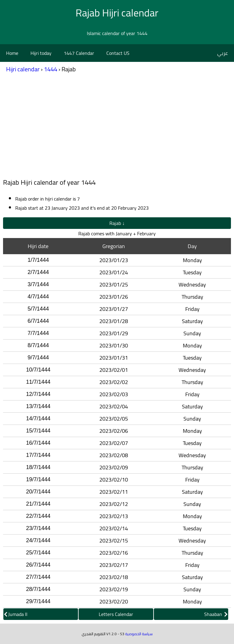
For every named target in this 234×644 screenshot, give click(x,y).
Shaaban (216, 614)
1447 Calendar (79, 53)
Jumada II (16, 614)
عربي (223, 53)
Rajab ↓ (117, 223)
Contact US (118, 53)
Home (12, 53)
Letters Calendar (116, 614)
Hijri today (41, 53)
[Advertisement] (117, 127)
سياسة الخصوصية (139, 634)
